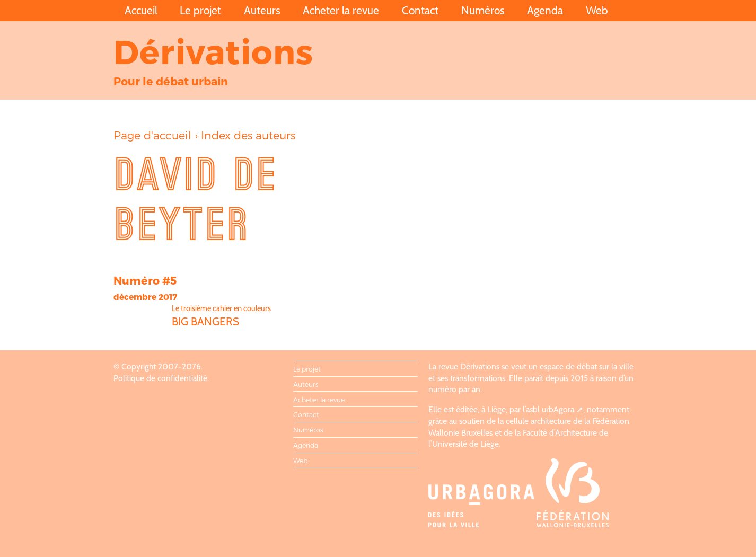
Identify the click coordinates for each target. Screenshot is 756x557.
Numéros (483, 10)
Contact (420, 10)
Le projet (200, 10)
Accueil (141, 10)
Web (597, 10)
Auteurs (262, 10)
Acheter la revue (341, 10)
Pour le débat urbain (171, 81)
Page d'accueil (152, 135)
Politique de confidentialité (160, 378)
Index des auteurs (248, 135)
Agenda (545, 10)
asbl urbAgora (550, 409)
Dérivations (214, 51)
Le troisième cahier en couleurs (221, 308)
